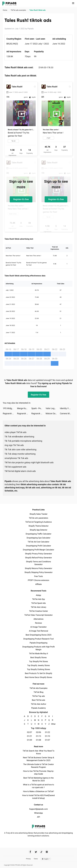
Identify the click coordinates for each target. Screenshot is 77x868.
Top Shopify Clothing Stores (38, 669)
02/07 (30, 732)
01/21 (30, 736)
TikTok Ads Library (39, 607)
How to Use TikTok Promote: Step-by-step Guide (39, 773)
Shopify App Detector (38, 530)
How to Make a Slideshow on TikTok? (38, 791)
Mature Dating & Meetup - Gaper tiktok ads (53, 413)
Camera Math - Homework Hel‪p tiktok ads (67, 413)
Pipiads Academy (38, 708)
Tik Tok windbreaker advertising (19, 437)
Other (53, 724)
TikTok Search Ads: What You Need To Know (38, 752)
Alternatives (38, 619)
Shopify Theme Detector (38, 526)
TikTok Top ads (38, 696)
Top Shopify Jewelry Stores (38, 665)
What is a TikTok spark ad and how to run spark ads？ (38, 786)
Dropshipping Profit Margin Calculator (38, 550)
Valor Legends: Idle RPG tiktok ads (53, 408)
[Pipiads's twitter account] (36, 852)
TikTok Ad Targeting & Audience (39, 522)
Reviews (38, 623)
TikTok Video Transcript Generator (39, 615)
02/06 (38, 732)
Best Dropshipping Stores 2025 (38, 635)
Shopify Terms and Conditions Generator (38, 563)
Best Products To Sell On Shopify (38, 673)
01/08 (38, 740)
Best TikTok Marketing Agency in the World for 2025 (38, 779)
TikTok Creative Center (38, 611)
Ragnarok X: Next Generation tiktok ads (10, 413)
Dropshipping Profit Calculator (38, 546)
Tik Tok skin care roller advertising (20, 450)
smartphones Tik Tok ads (16, 458)
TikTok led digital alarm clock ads (20, 471)
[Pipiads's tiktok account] (41, 852)
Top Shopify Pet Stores (39, 661)
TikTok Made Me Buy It (38, 654)
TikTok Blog (39, 692)
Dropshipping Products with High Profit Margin (38, 648)
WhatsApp (39, 813)
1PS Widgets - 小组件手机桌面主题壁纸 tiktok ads (10, 408)
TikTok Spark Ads (39, 603)
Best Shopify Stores (38, 658)
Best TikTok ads (38, 700)
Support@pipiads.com (38, 809)
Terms (36, 859)
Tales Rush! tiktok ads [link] (38, 10)
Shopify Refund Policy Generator (38, 558)
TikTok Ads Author (38, 704)
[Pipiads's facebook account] (30, 852)
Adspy (38, 595)
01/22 (47, 732)
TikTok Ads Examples (38, 688)
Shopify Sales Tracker (38, 514)
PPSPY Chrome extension (38, 580)
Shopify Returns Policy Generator (38, 568)
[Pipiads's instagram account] (47, 852)
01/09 (30, 740)
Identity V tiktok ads (67, 408)
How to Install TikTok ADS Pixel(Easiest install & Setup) (38, 797)
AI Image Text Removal (38, 631)
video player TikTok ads (15, 432)
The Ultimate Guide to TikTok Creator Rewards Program (39, 766)
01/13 (38, 736)
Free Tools (39, 576)
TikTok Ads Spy (38, 599)
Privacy (28, 859)
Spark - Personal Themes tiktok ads (38, 408)
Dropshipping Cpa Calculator (38, 538)
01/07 (47, 740)
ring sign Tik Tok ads (14, 445)
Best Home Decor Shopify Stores (39, 677)
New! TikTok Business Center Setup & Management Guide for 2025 (39, 759)
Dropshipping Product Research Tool (38, 639)
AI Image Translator (38, 627)
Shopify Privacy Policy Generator (38, 554)
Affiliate (38, 584)
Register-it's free (21, 199)
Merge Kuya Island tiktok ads (24, 408)
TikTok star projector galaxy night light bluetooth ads (29, 462)
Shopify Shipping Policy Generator (38, 572)
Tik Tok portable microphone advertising (23, 441)
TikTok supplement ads (15, 467)
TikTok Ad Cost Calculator (38, 542)
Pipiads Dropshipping (38, 643)
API (38, 817)
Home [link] (5, 10)
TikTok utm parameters (38, 518)
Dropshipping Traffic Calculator (38, 534)
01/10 (47, 736)
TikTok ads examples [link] (19, 10)
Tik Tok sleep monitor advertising (20, 454)
